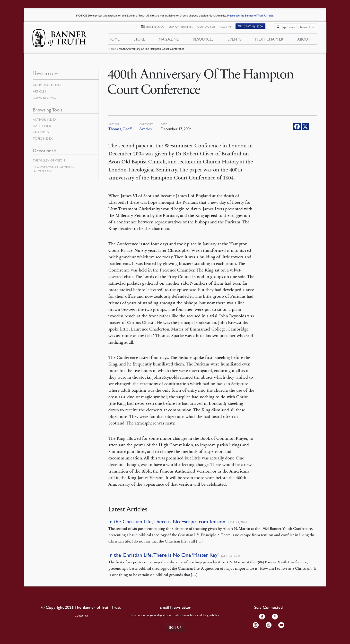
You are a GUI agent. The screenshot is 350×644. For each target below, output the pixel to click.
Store (139, 41)
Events (234, 41)
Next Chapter (269, 41)
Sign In (228, 29)
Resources (203, 41)
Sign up (175, 627)
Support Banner (184, 29)
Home (112, 52)
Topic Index (44, 138)
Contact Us (209, 29)
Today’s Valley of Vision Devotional (54, 169)
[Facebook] (297, 127)
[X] (305, 127)
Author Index (45, 119)
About (304, 41)
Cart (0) (256, 28)
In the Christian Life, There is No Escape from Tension (167, 521)
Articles (145, 129)
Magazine (169, 41)
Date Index (43, 126)
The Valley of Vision (50, 160)
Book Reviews (45, 98)
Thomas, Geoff (120, 129)
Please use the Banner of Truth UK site (250, 15)
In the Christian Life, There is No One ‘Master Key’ (164, 555)
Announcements (48, 85)
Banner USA (158, 29)
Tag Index (42, 132)
